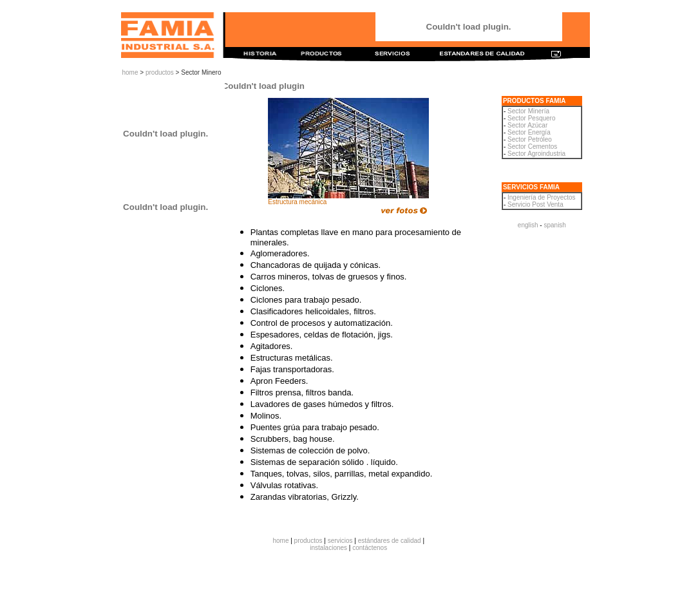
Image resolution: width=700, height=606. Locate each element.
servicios (340, 541)
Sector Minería (528, 111)
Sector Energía (529, 132)
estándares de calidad (390, 541)
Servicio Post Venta (535, 204)
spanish (554, 225)
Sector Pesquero (532, 118)
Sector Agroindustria (536, 154)
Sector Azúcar (527, 125)
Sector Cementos (532, 147)
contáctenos (370, 548)
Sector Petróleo (530, 139)
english (528, 225)
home (130, 72)
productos (160, 72)
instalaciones (328, 548)
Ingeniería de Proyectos (542, 197)
